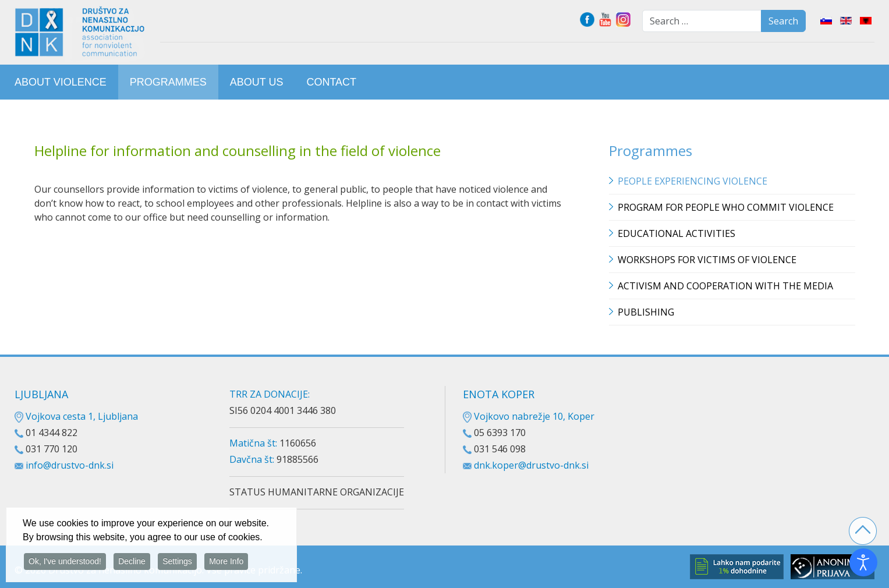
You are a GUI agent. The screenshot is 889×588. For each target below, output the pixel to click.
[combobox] (702, 21)
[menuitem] (61, 82)
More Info (226, 563)
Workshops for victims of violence (707, 260)
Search (783, 21)
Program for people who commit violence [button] (726, 207)
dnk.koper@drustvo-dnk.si (531, 465)
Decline (132, 563)
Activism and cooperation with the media (725, 286)
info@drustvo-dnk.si (70, 465)
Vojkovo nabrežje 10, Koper (529, 416)
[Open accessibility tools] (863, 562)
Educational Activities (677, 233)
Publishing (646, 312)
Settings (177, 563)
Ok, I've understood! (65, 563)
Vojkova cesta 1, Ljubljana (76, 416)
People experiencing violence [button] (693, 181)
